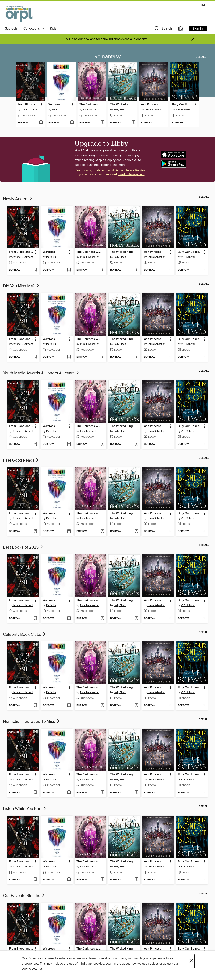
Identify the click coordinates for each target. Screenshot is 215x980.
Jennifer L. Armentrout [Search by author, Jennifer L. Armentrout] (31, 110)
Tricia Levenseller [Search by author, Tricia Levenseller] (92, 110)
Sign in (198, 29)
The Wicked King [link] (121, 105)
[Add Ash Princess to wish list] (164, 123)
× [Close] (191, 961)
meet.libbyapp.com (131, 174)
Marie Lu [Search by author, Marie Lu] (57, 110)
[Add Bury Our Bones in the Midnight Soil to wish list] (195, 123)
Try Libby (70, 39)
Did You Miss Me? (21, 286)
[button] (163, 29)
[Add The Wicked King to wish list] (134, 123)
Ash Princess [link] (150, 105)
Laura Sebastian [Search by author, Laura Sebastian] (153, 110)
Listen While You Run (25, 809)
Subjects (11, 29)
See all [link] (201, 57)
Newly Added (18, 199)
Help (204, 5)
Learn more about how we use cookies (132, 964)
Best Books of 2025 (23, 547)
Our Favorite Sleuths (24, 896)
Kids (53, 29)
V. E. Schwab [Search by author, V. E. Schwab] (182, 110)
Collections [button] (34, 29)
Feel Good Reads (21, 460)
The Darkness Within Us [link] (90, 105)
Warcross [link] (54, 105)
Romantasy (107, 57)
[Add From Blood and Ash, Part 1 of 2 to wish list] (41, 123)
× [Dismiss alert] (193, 39)
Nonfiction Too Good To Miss (32, 722)
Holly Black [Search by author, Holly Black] (120, 110)
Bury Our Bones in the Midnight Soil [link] (183, 105)
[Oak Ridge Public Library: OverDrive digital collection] (19, 14)
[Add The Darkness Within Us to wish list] (103, 123)
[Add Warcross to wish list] (72, 123)
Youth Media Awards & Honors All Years (41, 373)
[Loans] (181, 29)
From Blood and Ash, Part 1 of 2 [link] (28, 105)
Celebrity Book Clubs (25, 635)
